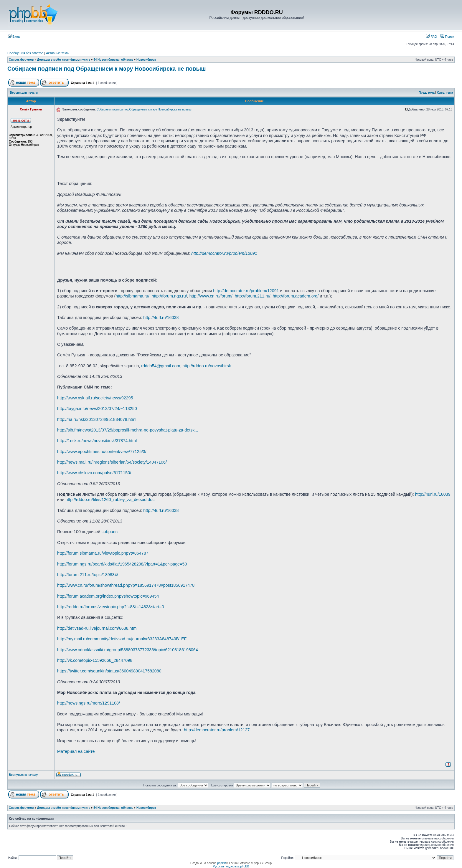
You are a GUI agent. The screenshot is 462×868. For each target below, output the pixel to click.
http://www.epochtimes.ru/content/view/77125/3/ (102, 452)
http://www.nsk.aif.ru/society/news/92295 (95, 398)
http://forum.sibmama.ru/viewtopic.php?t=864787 (103, 553)
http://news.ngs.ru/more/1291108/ (89, 703)
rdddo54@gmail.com (161, 366)
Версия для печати (24, 93)
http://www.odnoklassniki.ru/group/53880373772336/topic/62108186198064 (128, 650)
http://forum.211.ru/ (253, 296)
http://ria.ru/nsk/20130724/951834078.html (97, 419)
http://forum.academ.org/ (296, 296)
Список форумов (21, 60)
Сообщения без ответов (25, 53)
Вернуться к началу (23, 775)
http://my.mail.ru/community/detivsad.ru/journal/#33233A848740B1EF (122, 639)
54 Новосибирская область (113, 60)
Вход (14, 37)
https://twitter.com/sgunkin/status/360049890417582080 (109, 671)
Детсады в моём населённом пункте (64, 60)
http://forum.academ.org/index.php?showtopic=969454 (108, 596)
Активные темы (58, 53)
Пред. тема (427, 93)
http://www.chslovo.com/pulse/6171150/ (94, 473)
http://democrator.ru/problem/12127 (217, 730)
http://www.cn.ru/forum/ (211, 296)
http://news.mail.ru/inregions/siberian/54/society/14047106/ (112, 462)
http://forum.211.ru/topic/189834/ (88, 575)
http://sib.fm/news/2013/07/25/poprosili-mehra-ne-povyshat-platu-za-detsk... (128, 430)
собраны (110, 532)
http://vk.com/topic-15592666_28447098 (95, 660)
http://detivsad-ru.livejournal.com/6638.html (97, 628)
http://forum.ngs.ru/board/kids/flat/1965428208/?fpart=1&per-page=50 (122, 564)
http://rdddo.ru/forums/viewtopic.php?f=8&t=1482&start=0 (111, 607)
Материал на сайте (76, 751)
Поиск (447, 37)
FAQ (432, 37)
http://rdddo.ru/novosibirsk (207, 366)
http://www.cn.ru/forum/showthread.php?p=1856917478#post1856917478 (126, 585)
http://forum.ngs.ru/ (169, 296)
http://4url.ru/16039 (433, 494)
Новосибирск (146, 60)
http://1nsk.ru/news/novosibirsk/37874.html (97, 441)
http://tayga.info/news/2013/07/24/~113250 (97, 409)
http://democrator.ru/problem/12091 (224, 253)
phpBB (222, 863)
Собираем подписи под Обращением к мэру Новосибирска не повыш (107, 69)
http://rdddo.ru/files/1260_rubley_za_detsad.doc (110, 500)
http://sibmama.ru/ (132, 296)
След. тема (445, 93)
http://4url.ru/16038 (161, 318)
